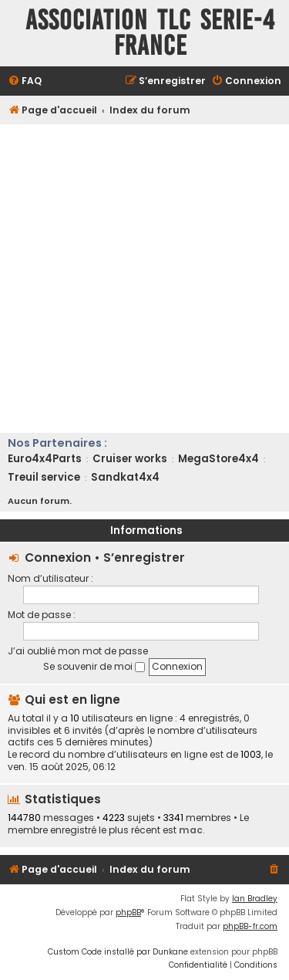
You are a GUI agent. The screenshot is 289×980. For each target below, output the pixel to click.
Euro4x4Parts (45, 459)
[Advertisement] (144, 277)
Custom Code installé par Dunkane (118, 952)
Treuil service (44, 477)
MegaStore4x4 (218, 459)
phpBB (128, 912)
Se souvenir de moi (94, 666)
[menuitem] (25, 81)
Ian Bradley (255, 899)
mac (191, 830)
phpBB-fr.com (250, 926)
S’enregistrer (144, 558)
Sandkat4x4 (125, 477)
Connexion (58, 558)
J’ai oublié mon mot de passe (78, 651)
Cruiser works (130, 459)
